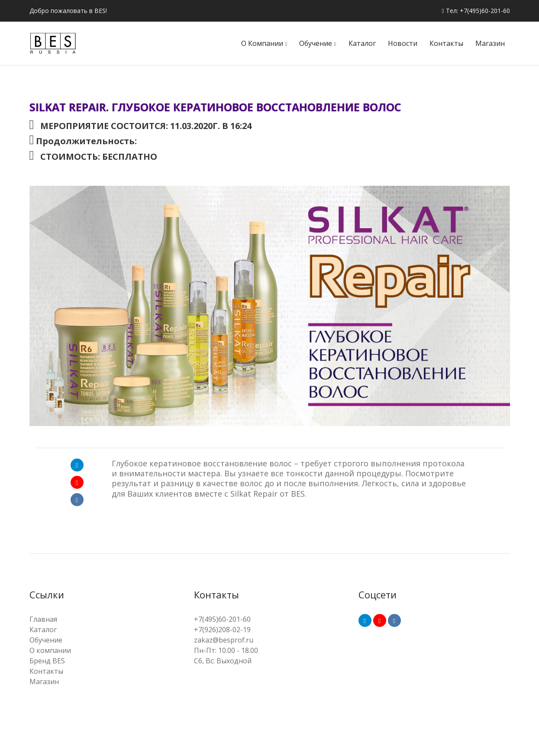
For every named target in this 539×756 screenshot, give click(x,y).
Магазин (490, 43)
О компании (262, 43)
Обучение (316, 43)
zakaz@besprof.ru (224, 640)
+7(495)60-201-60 (222, 619)
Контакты (446, 43)
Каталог (362, 43)
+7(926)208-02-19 (222, 630)
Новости (403, 43)
